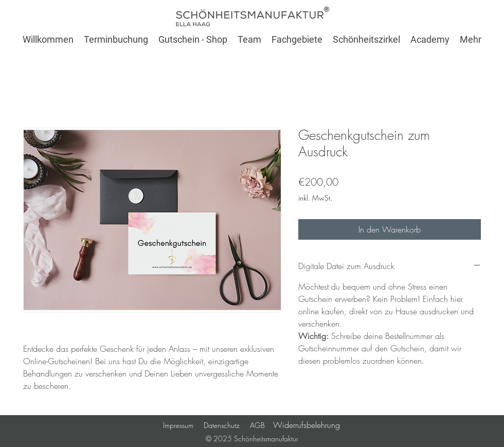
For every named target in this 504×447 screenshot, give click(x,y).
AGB (262, 425)
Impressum (178, 425)
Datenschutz (222, 425)
